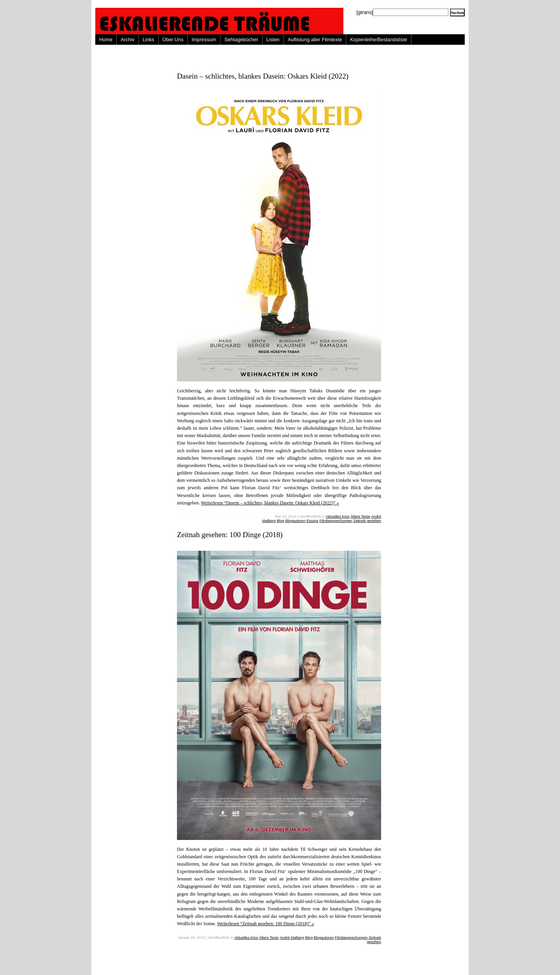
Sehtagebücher (241, 40)
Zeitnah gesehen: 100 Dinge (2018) (230, 535)
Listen (273, 40)
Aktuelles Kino (338, 516)
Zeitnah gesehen (367, 521)
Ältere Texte (360, 516)
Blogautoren (296, 521)
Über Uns (173, 40)
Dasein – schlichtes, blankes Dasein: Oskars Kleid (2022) (263, 76)
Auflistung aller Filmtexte (315, 40)
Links (149, 40)
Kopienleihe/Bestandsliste (379, 40)
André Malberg (292, 937)
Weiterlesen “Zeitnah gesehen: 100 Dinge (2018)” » (265, 924)
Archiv (128, 40)
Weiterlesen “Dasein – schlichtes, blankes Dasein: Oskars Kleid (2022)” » (270, 503)
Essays (312, 521)
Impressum (204, 40)
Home (106, 40)
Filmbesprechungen (336, 521)
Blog (281, 521)
